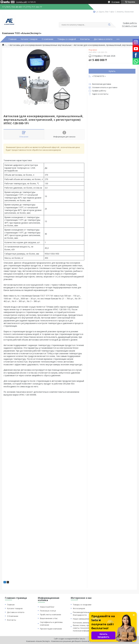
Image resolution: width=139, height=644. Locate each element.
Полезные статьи (48, 611)
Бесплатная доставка (102, 84)
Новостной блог (47, 607)
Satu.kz (82, 639)
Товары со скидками (82, 605)
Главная (12, 39)
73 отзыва (115, 2)
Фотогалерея (79, 608)
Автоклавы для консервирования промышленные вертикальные (41, 45)
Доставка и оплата (103, 39)
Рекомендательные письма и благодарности (86, 614)
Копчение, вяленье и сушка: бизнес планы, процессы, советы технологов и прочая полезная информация (86, 627)
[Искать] (109, 25)
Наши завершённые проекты (86, 619)
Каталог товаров (29, 39)
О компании (47, 39)
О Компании (13, 616)
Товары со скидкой (67, 39)
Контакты (85, 39)
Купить (112, 71)
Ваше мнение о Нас (49, 618)
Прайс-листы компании (50, 614)
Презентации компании (51, 629)
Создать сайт (21, 2)
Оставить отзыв (129, 26)
